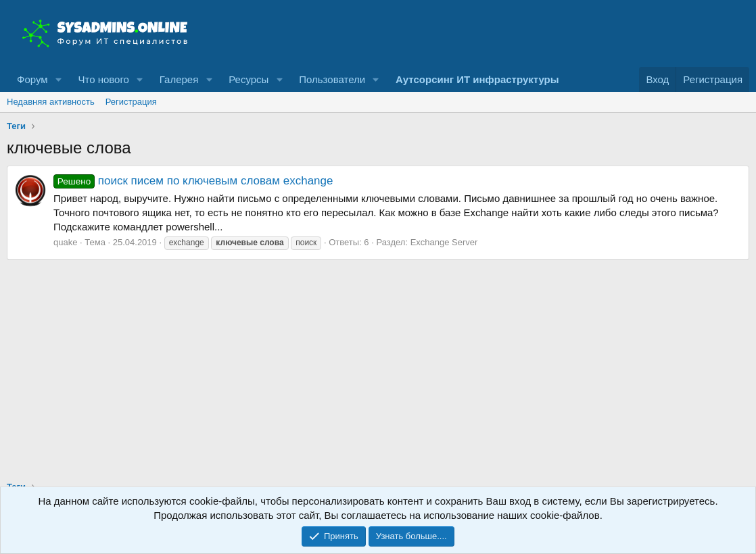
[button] (58, 79)
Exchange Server (444, 242)
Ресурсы (249, 79)
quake (65, 242)
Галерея (179, 79)
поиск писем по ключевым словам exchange (193, 181)
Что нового (103, 79)
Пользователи (332, 79)
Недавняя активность (51, 102)
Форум (32, 79)
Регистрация (131, 102)
